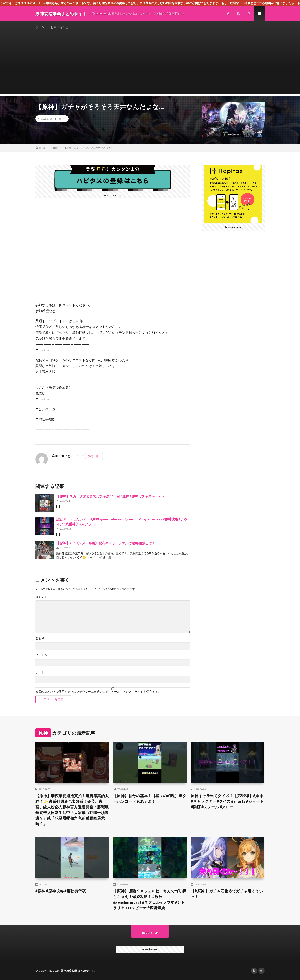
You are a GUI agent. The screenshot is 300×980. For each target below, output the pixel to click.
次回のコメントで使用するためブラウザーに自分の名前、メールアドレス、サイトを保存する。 (98, 692)
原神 (61, 119)
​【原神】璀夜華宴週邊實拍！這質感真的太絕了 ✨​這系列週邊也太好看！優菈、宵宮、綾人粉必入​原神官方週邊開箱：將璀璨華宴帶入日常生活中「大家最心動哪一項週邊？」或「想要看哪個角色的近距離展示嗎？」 (72, 810)
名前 (40, 638)
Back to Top (150, 932)
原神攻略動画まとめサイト (77, 971)
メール (42, 655)
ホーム (40, 27)
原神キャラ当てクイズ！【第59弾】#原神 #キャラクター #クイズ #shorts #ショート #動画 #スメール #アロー (227, 801)
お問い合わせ (59, 27)
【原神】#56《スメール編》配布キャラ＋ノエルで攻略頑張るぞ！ (106, 543)
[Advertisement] (150, 65)
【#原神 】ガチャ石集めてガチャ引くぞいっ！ (227, 894)
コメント (41, 597)
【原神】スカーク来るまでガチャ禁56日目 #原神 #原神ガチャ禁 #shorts (110, 496)
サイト (40, 672)
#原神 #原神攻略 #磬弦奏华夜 (61, 891)
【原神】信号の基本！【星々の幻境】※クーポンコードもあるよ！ (150, 798)
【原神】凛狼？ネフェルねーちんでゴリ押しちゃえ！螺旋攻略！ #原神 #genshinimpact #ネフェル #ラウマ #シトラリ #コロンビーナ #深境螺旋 (150, 899)
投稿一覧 (93, 456)
